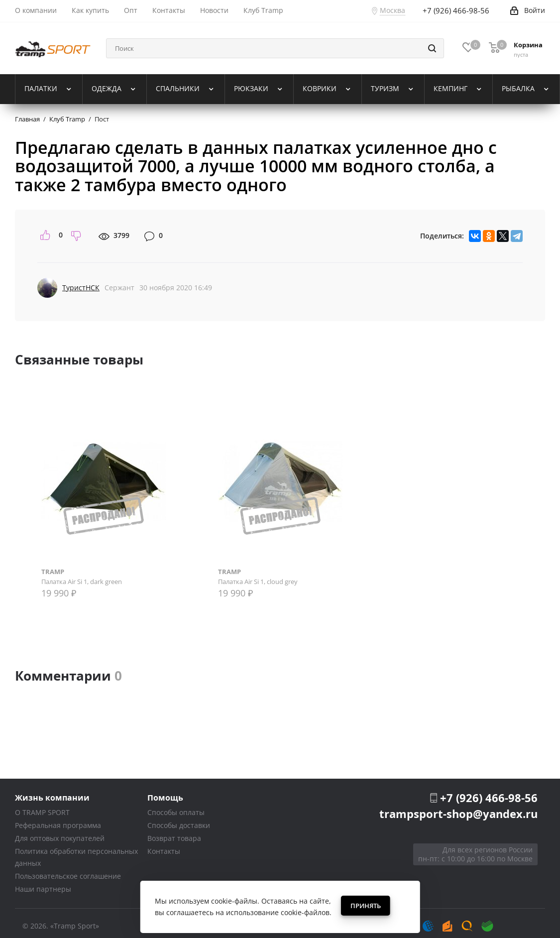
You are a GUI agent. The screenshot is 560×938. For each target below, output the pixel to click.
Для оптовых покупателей (60, 838)
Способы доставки (179, 825)
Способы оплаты (176, 812)
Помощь (165, 797)
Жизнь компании (52, 797)
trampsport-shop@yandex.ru (458, 814)
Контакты (164, 851)
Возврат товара (174, 838)
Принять (366, 906)
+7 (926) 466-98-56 (489, 798)
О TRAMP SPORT (42, 812)
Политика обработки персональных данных (76, 857)
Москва (392, 10)
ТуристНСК (81, 288)
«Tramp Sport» (75, 926)
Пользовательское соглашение (68, 876)
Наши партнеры (43, 889)
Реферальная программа (58, 825)
